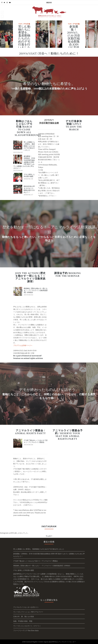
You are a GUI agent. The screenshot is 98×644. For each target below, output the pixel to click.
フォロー (49, 536)
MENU (49, 3)
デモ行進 (27, 24)
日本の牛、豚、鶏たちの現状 (24, 617)
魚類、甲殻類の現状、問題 (23, 621)
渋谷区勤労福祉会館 (49, 123)
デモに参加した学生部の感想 (29, 175)
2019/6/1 (49, 120)
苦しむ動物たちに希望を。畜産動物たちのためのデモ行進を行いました (24, 37)
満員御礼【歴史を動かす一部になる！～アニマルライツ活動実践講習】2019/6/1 (36, 290)
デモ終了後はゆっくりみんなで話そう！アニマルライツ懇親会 (36, 441)
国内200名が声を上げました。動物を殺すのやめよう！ (29, 189)
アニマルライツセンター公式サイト (26, 607)
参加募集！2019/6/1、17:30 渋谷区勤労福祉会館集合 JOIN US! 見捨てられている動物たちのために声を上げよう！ (74, 46)
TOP (20, 24)
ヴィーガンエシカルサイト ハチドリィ (27, 626)
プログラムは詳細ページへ (23, 345)
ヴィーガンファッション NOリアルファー (28, 612)
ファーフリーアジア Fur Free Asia (26, 631)
